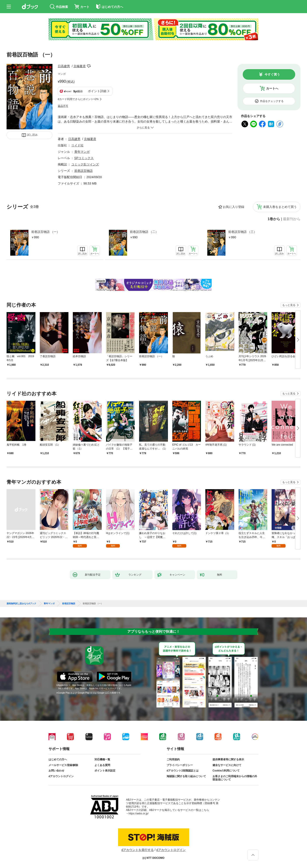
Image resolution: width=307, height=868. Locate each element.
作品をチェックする (272, 101)
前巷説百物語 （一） (45, 232)
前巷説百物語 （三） (242, 232)
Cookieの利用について (226, 771)
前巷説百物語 (84, 171)
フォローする (89, 66)
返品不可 (63, 106)
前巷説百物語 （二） (144, 232)
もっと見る (289, 305)
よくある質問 (102, 765)
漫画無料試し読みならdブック (21, 604)
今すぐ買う (272, 74)
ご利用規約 (173, 759)
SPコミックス (84, 158)
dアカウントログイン (61, 776)
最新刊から (292, 219)
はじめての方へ (58, 759)
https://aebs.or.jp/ (139, 814)
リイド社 (77, 145)
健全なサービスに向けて (227, 765)
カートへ (272, 88)
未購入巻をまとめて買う (280, 207)
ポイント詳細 (97, 91)
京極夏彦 (80, 66)
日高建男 (64, 66)
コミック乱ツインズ (85, 164)
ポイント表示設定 (105, 771)
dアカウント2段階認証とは (183, 771)
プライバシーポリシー (180, 765)
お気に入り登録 (234, 207)
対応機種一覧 (102, 759)
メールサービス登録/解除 (63, 765)
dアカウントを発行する (138, 850)
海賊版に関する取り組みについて (186, 776)
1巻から (274, 219)
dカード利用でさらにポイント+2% (78, 99)
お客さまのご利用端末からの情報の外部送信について (235, 778)
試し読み (32, 135)
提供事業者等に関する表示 (228, 759)
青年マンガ (82, 152)
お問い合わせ (56, 771)
